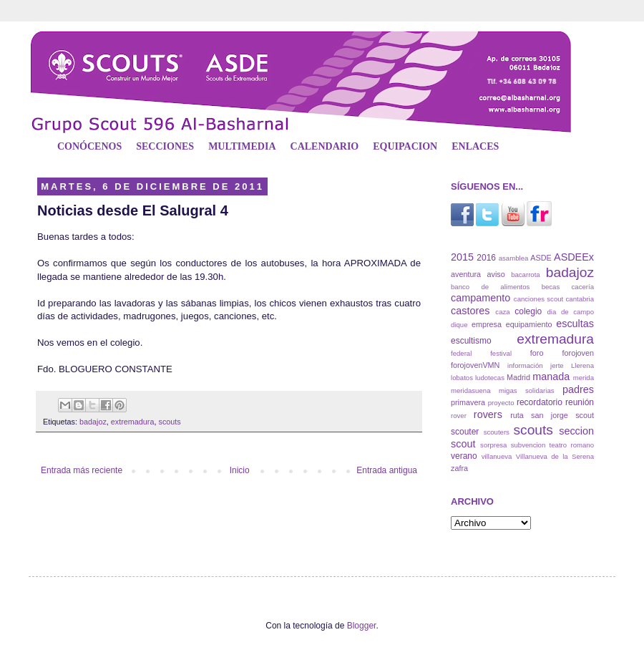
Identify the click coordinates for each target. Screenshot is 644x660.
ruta (517, 415)
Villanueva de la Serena (555, 456)
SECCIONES (165, 146)
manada (551, 377)
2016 (486, 258)
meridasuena (470, 390)
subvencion (528, 445)
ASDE (541, 258)
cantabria (580, 299)
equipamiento (529, 324)
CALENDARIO (325, 146)
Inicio (240, 470)
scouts (169, 422)
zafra (459, 468)
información (525, 365)
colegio (528, 311)
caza (502, 312)
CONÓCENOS (89, 146)
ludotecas (490, 378)
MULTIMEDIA (242, 146)
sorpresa (493, 445)
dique (459, 325)
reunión (580, 402)
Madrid (518, 377)
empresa (487, 324)
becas (551, 287)
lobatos (462, 378)
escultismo (471, 341)
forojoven (578, 353)
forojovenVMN (475, 365)
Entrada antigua (387, 470)
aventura (466, 274)
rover (459, 416)
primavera (468, 402)
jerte (557, 365)
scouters (497, 432)
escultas (575, 324)
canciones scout (538, 299)
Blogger (362, 626)
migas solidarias (527, 390)
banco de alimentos (490, 287)
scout (585, 415)
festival (501, 353)
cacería (583, 287)
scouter (465, 432)
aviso (496, 274)
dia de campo (571, 312)
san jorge (550, 415)
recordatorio (540, 402)
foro (537, 353)
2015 (462, 257)
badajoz (93, 422)
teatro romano (572, 445)
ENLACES (475, 146)
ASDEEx (574, 257)
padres (578, 389)
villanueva (497, 456)
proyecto (501, 403)
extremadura (133, 422)
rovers (488, 414)
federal (461, 353)
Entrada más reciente (82, 470)
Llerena (582, 365)
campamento (480, 298)
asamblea (514, 258)
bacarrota (526, 275)
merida (584, 378)
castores (470, 311)
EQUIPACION (405, 146)
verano (464, 456)
